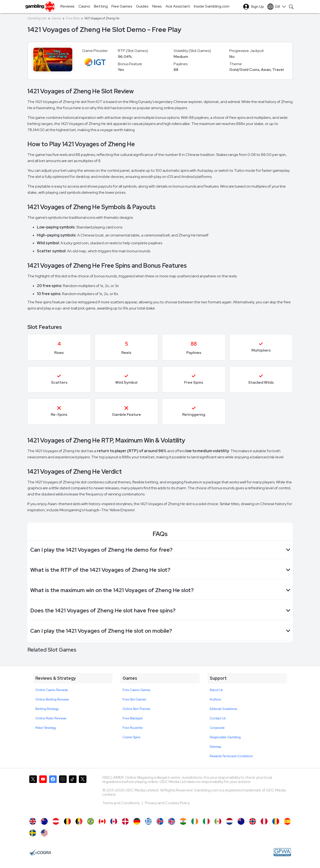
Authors (215, 699)
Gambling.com (37, 18)
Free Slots (73, 18)
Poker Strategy (46, 728)
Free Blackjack (133, 718)
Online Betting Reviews (52, 699)
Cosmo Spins (131, 737)
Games (56, 18)
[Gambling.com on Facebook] (53, 794)
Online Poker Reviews (51, 718)
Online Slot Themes (136, 709)
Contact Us (218, 718)
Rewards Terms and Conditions (231, 756)
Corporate (217, 728)
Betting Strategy (47, 709)
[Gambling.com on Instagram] (63, 794)
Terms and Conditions (121, 803)
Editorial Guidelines (223, 709)
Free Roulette (133, 728)
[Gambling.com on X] (33, 794)
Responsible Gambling (225, 737)
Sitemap (215, 747)
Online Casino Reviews (52, 690)
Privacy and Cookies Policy (167, 803)
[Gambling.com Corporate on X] (83, 794)
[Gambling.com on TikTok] (73, 794)
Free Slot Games (134, 699)
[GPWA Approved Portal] (282, 852)
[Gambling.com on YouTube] (43, 794)
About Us (216, 690)
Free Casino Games (136, 690)
